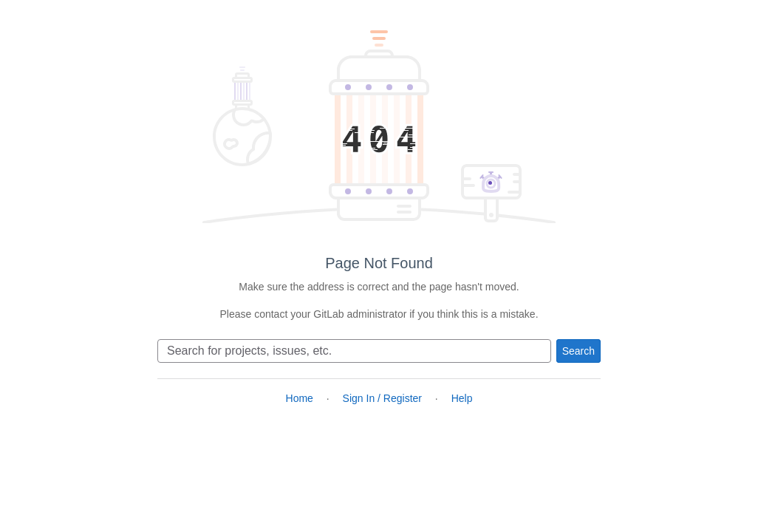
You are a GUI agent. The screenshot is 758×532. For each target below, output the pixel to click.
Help (462, 398)
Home (300, 398)
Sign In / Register (382, 398)
